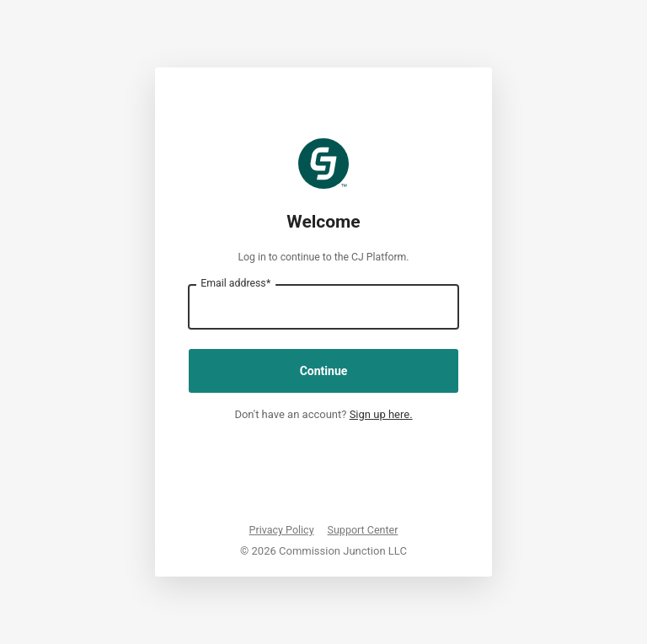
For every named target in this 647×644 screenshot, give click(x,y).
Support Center (363, 530)
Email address (235, 283)
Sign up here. (381, 414)
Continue (324, 371)
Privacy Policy (282, 530)
